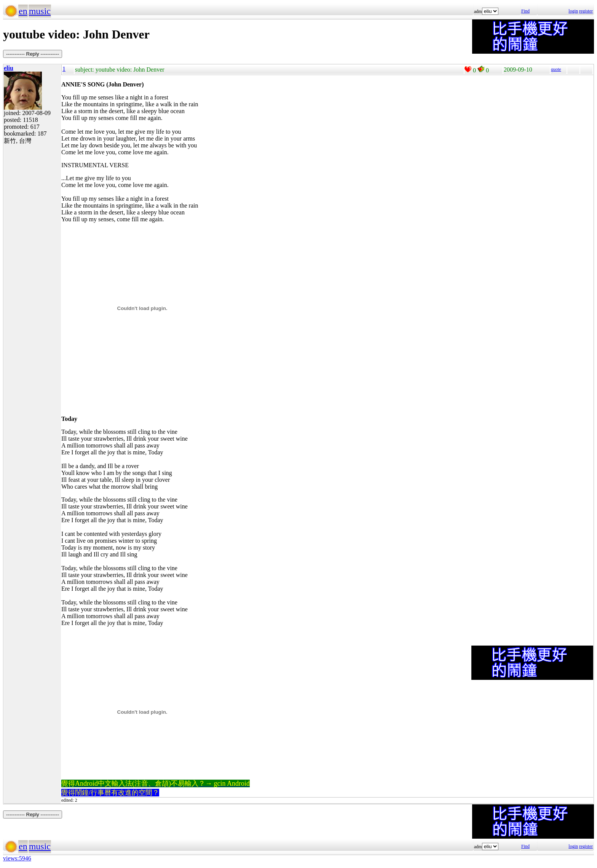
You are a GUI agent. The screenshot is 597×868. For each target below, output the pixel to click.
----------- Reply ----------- (33, 54)
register (586, 11)
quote (556, 69)
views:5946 (17, 858)
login (573, 11)
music (40, 11)
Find (525, 11)
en (23, 11)
